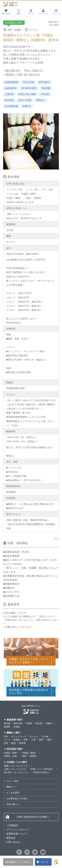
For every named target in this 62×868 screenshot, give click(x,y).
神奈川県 (18, 723)
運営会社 (11, 838)
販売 (14, 743)
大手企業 (45, 94)
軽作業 (22, 743)
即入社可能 (29, 82)
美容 (6, 743)
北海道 (17, 727)
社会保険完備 (11, 106)
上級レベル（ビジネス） (16, 769)
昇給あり (41, 100)
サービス (34, 737)
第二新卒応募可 (29, 88)
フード (7, 740)
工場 (33, 740)
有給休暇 (46, 88)
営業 (26, 740)
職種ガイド (12, 787)
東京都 (7, 723)
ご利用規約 (12, 825)
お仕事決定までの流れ (17, 798)
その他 (45, 737)
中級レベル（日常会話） (43, 769)
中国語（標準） (11, 753)
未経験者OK (11, 88)
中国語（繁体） (30, 753)
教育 (41, 740)
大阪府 (49, 723)
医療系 (17, 740)
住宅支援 (9, 100)
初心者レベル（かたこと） (17, 772)
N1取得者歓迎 (12, 82)
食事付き (27, 106)
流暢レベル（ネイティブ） (17, 766)
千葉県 (29, 723)
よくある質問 (13, 793)
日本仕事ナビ (13, 804)
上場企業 (9, 94)
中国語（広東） (11, 756)
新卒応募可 (44, 82)
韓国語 (33, 756)
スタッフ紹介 (13, 781)
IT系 (6, 737)
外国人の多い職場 (27, 94)
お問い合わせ (13, 842)
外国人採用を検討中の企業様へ (28, 817)
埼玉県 (39, 723)
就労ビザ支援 (25, 100)
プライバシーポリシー (18, 830)
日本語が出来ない (41, 772)
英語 (24, 756)
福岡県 (7, 727)
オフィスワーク (19, 737)
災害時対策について (17, 834)
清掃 (49, 740)
